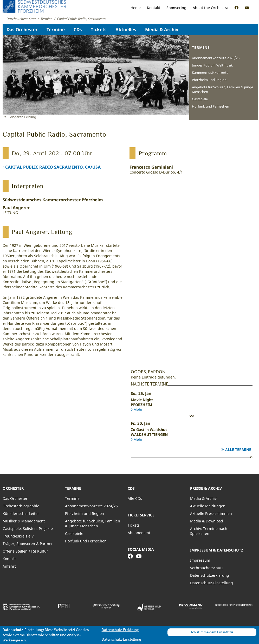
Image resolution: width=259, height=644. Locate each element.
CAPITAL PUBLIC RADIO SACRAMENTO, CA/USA (53, 167)
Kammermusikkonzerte (210, 72)
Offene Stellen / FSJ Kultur (25, 551)
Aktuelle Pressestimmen (211, 513)
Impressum (200, 560)
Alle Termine (238, 450)
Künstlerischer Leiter (21, 513)
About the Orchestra (211, 8)
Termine (56, 29)
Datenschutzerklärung (210, 575)
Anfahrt (9, 566)
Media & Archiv (162, 29)
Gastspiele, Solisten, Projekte (28, 529)
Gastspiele (200, 99)
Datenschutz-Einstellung (212, 583)
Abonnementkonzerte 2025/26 (216, 58)
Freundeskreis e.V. (19, 536)
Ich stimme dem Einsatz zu (212, 632)
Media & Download (207, 521)
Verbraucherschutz (207, 568)
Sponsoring (176, 8)
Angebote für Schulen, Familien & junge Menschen (222, 89)
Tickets (99, 29)
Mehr (138, 410)
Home (136, 8)
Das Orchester (22, 29)
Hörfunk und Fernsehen (211, 106)
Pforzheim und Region (209, 80)
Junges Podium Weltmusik (212, 65)
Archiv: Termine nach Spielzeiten (209, 531)
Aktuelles (126, 29)
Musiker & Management (24, 521)
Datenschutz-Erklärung (120, 630)
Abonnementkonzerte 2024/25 (91, 506)
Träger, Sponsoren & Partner (28, 544)
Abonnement (139, 533)
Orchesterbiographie (21, 506)
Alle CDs (135, 498)
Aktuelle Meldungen (208, 506)
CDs (78, 29)
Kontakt (154, 8)
